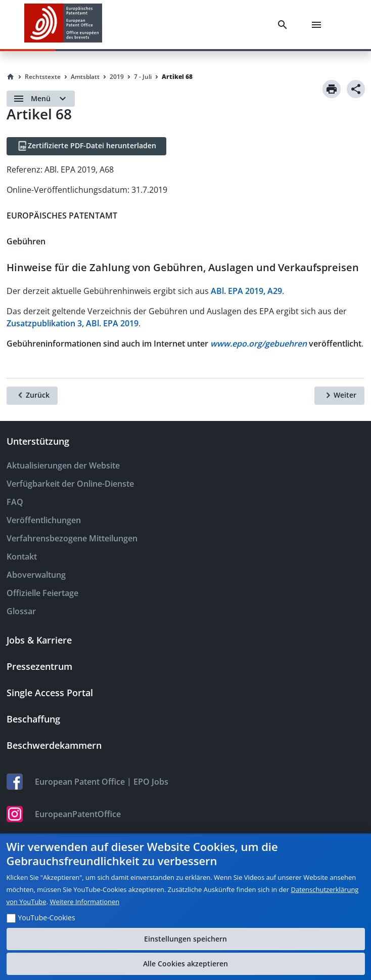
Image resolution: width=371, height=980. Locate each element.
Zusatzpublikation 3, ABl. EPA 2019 (73, 323)
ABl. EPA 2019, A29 (246, 291)
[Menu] (318, 25)
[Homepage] (11, 77)
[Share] (356, 89)
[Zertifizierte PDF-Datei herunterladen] (86, 146)
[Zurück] (32, 396)
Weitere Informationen (84, 902)
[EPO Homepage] (63, 25)
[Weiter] (339, 396)
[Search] (285, 25)
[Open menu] (41, 99)
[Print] (332, 89)
